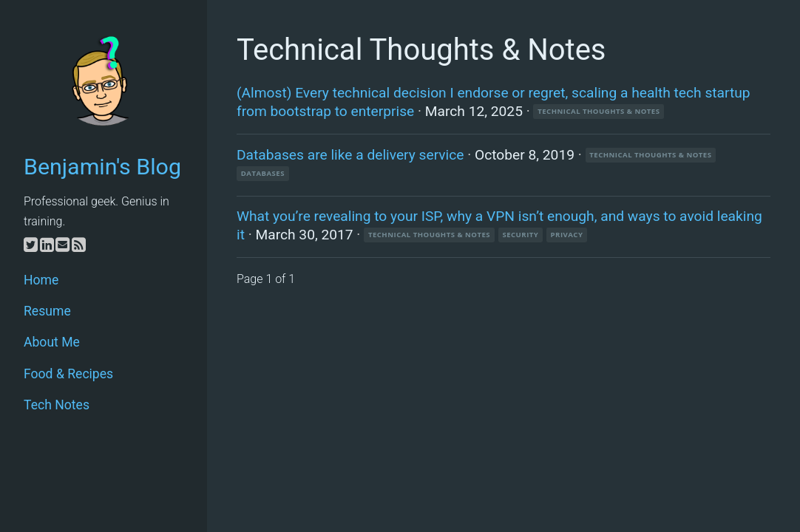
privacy (567, 235)
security (520, 235)
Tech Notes (57, 405)
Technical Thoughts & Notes (599, 111)
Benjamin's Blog (102, 167)
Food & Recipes (68, 374)
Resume (47, 311)
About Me (52, 342)
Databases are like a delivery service (350, 155)
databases (263, 173)
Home (41, 280)
